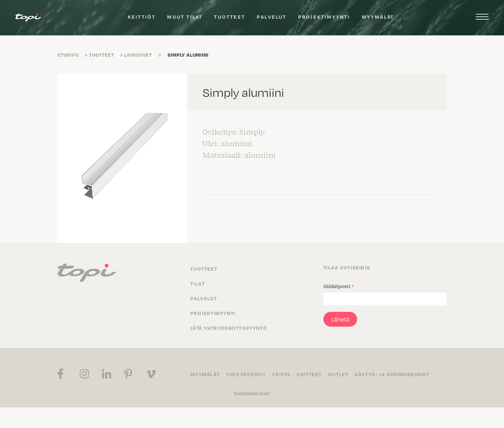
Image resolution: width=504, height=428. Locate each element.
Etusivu (68, 55)
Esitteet (309, 374)
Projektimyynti (324, 17)
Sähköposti (339, 286)
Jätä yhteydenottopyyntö (229, 328)
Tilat (198, 284)
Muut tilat (185, 17)
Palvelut (272, 17)
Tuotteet (230, 17)
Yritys (281, 374)
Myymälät (378, 17)
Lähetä (340, 319)
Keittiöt (142, 17)
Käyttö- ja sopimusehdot (392, 374)
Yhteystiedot (246, 374)
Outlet (338, 374)
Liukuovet (138, 55)
